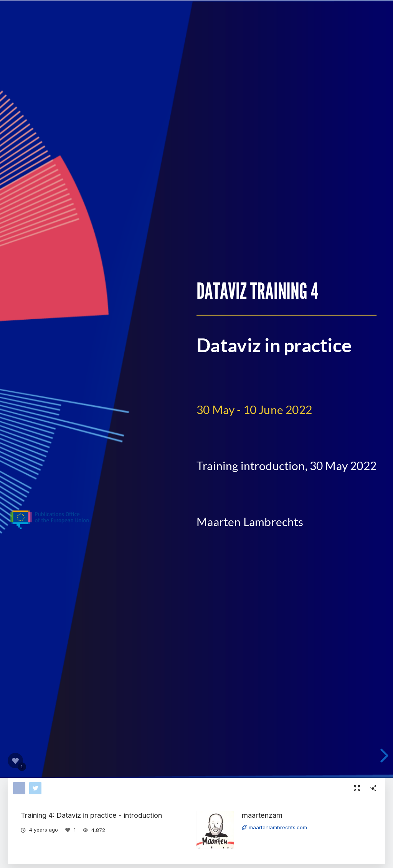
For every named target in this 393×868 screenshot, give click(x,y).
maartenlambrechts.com (274, 827)
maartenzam (262, 815)
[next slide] (383, 756)
